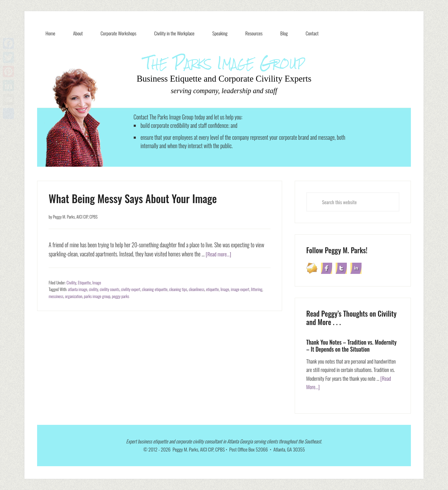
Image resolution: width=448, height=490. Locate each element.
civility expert (131, 289)
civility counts (110, 289)
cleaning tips (178, 289)
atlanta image (78, 289)
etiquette (213, 289)
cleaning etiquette (155, 289)
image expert (240, 289)
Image (97, 282)
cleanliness (197, 289)
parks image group (97, 296)
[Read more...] (219, 254)
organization (74, 296)
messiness (56, 296)
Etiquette (84, 282)
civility (93, 289)
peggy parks (121, 296)
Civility (71, 282)
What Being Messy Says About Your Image (133, 198)
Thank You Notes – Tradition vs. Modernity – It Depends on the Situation (351, 346)
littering (257, 289)
